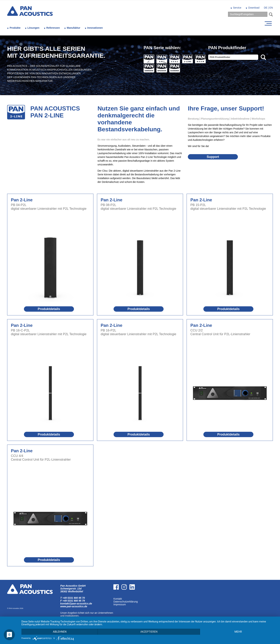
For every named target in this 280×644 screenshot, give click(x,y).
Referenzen (53, 28)
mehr (238, 632)
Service (237, 8)
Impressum (120, 604)
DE (266, 8)
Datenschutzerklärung (126, 602)
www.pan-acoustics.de (74, 606)
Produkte (15, 28)
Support (213, 157)
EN (271, 8)
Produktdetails (49, 309)
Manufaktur (73, 28)
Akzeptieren (149, 632)
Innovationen (95, 28)
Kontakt (118, 599)
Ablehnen (60, 632)
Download (254, 8)
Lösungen (33, 28)
